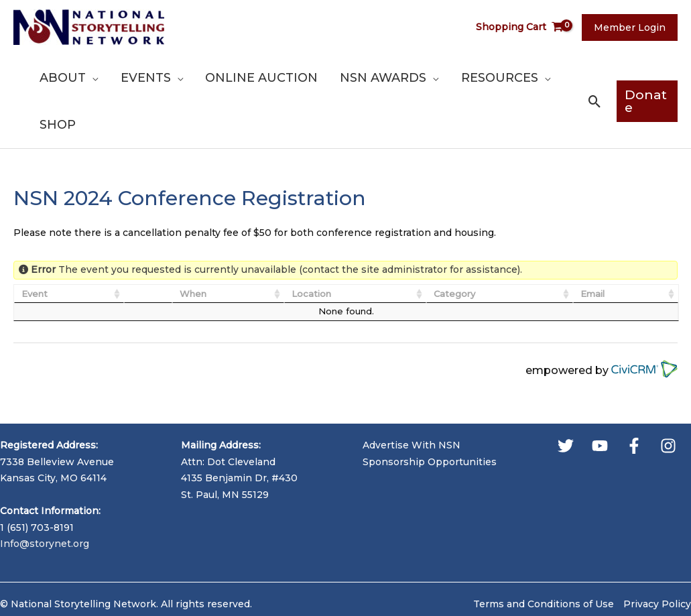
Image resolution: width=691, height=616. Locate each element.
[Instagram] (668, 399)
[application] (95, 78)
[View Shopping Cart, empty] (525, 27)
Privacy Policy (657, 557)
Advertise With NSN (412, 398)
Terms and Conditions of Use (544, 557)
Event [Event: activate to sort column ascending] (35, 247)
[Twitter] (566, 399)
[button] (589, 78)
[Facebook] (634, 399)
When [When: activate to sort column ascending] (193, 247)
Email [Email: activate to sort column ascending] (592, 247)
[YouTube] (600, 399)
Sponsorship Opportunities (430, 415)
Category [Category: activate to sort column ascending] (454, 247)
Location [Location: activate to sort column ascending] (311, 247)
